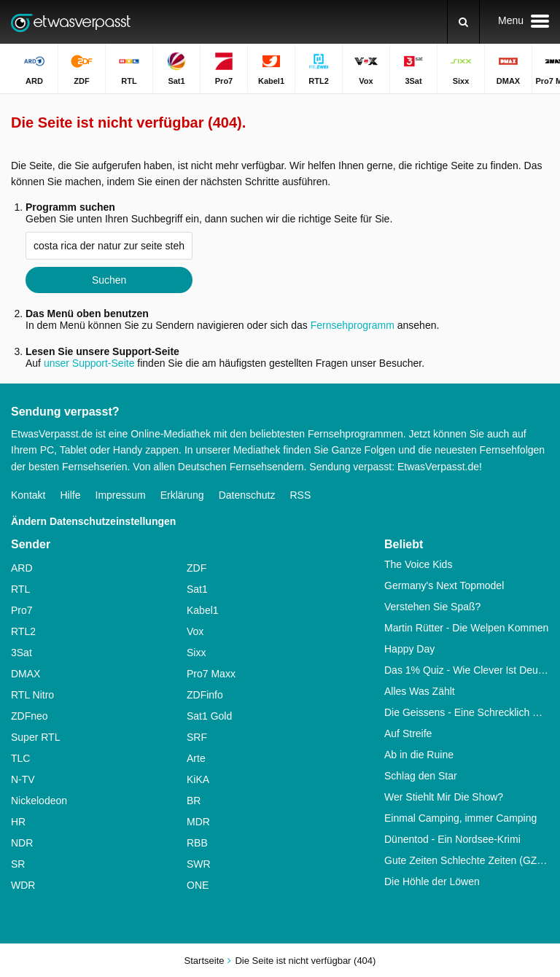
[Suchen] (463, 22)
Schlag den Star (421, 776)
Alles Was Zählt (420, 691)
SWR (199, 864)
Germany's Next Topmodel (444, 585)
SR (18, 864)
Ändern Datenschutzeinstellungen (93, 521)
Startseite (205, 961)
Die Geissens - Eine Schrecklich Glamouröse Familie (467, 712)
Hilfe (70, 495)
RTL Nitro (32, 695)
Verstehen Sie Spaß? (432, 607)
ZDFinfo (205, 695)
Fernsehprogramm (353, 325)
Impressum (121, 495)
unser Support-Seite (89, 363)
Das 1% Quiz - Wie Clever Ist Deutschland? (467, 670)
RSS (300, 495)
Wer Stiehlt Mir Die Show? (444, 797)
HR (18, 822)
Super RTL (35, 737)
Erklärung (182, 495)
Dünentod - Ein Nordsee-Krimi (452, 839)
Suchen (109, 280)
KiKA (198, 779)
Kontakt (28, 495)
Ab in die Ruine (419, 755)
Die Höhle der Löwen (432, 881)
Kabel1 (203, 610)
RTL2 (23, 631)
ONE (198, 885)
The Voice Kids (418, 564)
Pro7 (22, 610)
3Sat (22, 653)
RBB (197, 843)
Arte (196, 758)
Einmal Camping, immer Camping (460, 818)
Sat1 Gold (209, 716)
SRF (197, 737)
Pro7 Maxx (211, 674)
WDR (23, 885)
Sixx (196, 653)
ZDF (197, 568)
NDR (22, 843)
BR (194, 801)
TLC (20, 758)
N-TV (23, 779)
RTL (20, 589)
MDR (198, 822)
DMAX (26, 674)
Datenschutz (247, 495)
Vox (195, 631)
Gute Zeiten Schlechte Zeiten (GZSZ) (467, 860)
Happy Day (409, 649)
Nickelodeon (39, 801)
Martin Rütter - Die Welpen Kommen (466, 628)
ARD (22, 568)
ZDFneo (30, 716)
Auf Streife (408, 733)
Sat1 (197, 589)
